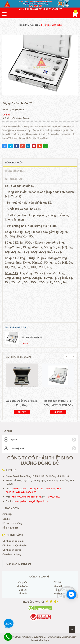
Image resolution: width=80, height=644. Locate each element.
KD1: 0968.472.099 (34, 9)
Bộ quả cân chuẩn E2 (32, 337)
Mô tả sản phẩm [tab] (14, 163)
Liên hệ (6, 519)
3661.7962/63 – (37, 489)
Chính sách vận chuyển (14, 545)
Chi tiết (22, 412)
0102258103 (54, 497)
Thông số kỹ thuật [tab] (15, 171)
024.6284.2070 (18, 489)
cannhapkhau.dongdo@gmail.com (31, 501)
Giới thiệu (7, 514)
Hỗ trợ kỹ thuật (40, 448)
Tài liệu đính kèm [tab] (14, 179)
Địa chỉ (40, 440)
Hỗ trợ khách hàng (12, 523)
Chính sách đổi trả (12, 550)
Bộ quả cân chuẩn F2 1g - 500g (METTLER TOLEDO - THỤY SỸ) (58, 403)
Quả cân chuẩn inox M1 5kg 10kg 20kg (22, 403)
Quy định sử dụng (12, 554)
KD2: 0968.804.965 (53, 9)
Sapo (46, 640)
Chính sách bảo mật (13, 541)
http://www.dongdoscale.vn (27, 497)
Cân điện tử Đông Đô (19, 564)
